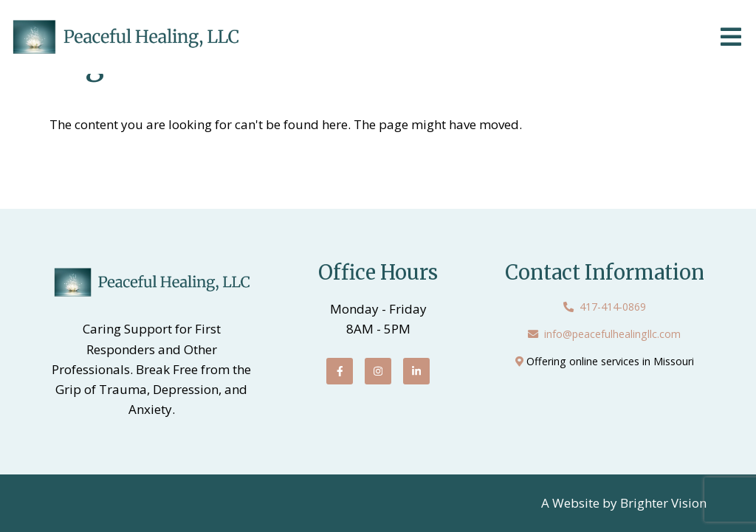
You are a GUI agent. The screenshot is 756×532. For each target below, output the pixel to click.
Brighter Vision (663, 503)
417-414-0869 (613, 307)
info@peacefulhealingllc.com (612, 334)
